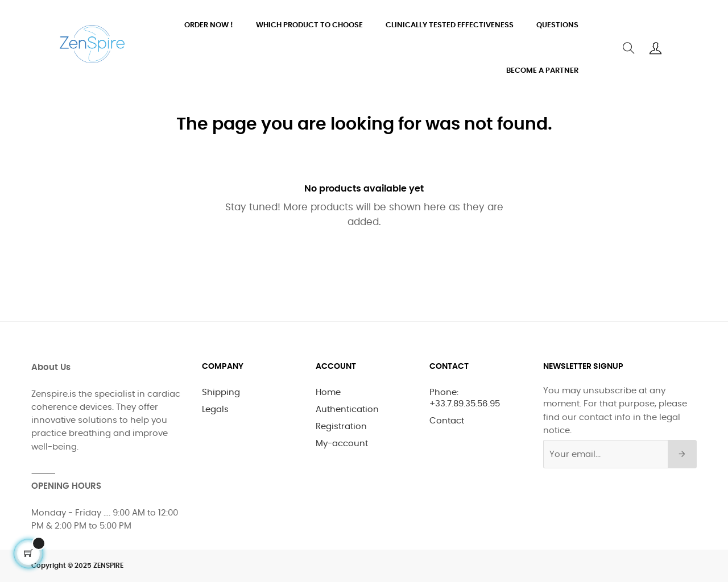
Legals (215, 410)
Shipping (221, 392)
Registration (341, 427)
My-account (342, 444)
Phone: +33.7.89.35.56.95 (465, 398)
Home (328, 392)
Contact (447, 421)
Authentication (347, 410)
